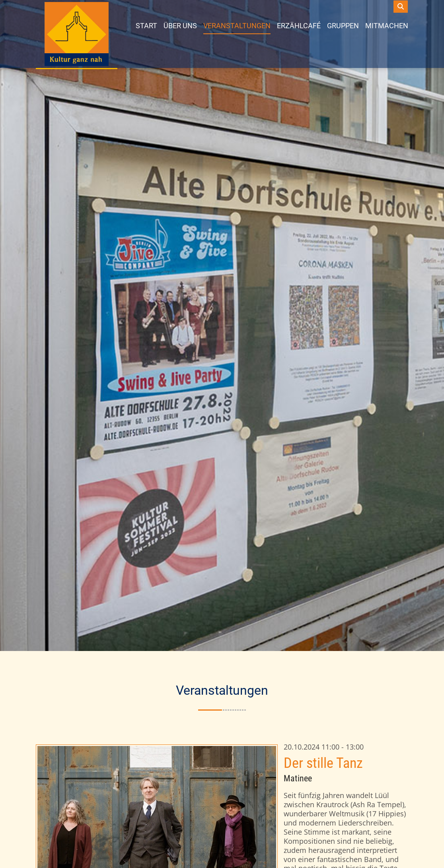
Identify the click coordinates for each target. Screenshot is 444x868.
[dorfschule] (77, 34)
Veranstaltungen (237, 25)
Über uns (180, 25)
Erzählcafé (299, 25)
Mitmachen (387, 25)
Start (146, 25)
